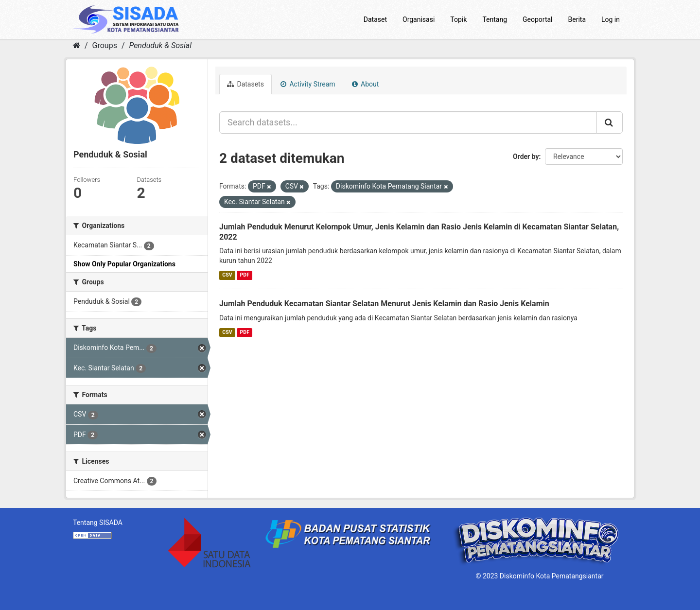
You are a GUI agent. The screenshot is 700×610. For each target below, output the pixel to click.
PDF (245, 275)
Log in (611, 19)
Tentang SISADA (98, 523)
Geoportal (537, 19)
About (366, 84)
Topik (458, 19)
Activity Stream (308, 84)
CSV (227, 275)
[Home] (77, 45)
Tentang (495, 19)
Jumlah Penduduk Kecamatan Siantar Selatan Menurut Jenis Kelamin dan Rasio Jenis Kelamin (384, 304)
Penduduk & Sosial (160, 45)
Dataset (375, 19)
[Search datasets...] (408, 122)
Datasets (245, 84)
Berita (577, 19)
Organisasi (419, 19)
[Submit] (610, 122)
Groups (105, 45)
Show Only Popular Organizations (124, 264)
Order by (526, 157)
